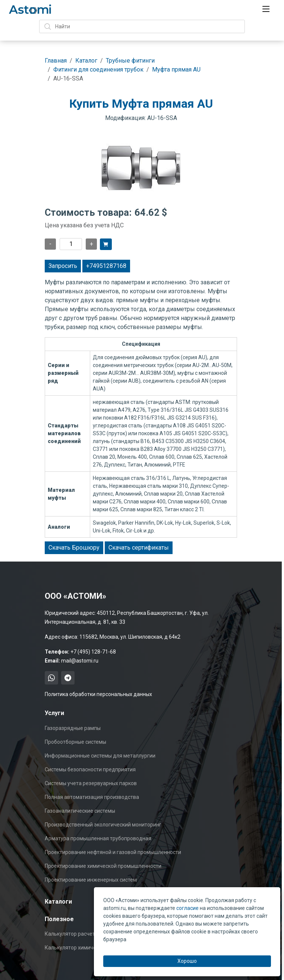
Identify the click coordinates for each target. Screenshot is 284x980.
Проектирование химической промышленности (103, 866)
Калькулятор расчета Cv (75, 934)
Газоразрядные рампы (73, 728)
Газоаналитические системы (80, 811)
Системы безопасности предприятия (90, 769)
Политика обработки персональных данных (98, 694)
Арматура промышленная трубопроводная (98, 838)
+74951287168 (106, 266)
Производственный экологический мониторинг (103, 825)
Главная (56, 61)
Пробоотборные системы (75, 742)
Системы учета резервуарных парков (91, 783)
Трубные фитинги (130, 61)
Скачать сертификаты (139, 548)
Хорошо (187, 961)
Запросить (63, 266)
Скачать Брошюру (74, 548)
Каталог (86, 61)
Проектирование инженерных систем (91, 880)
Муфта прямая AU (176, 69)
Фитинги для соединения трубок (98, 69)
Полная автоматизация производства (92, 797)
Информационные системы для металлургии (100, 756)
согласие (187, 908)
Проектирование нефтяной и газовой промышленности (113, 852)
